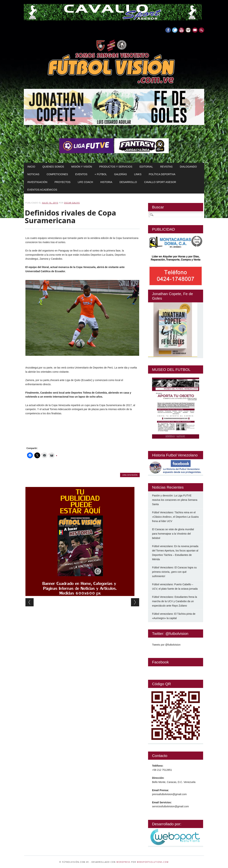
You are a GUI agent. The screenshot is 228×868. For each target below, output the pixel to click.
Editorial (146, 167)
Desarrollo (128, 182)
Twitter (175, 30)
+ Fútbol (101, 174)
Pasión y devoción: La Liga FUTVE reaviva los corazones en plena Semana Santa (175, 500)
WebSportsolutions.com (153, 862)
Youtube (181, 30)
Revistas (166, 167)
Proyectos (62, 182)
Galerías (120, 174)
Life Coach (85, 182)
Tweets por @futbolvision (166, 645)
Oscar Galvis (72, 203)
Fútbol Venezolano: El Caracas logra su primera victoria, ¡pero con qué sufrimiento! (174, 572)
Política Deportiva (162, 174)
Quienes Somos (53, 167)
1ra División (130, 475)
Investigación (37, 182)
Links (138, 174)
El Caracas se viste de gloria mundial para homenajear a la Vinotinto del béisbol (173, 534)
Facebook (168, 30)
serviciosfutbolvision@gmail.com (171, 806)
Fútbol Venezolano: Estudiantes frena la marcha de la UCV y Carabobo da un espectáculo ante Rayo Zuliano (175, 601)
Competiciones (57, 174)
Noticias (33, 174)
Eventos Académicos (42, 190)
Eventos (81, 174)
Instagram (188, 30)
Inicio (31, 167)
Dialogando (188, 167)
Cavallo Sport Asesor (160, 182)
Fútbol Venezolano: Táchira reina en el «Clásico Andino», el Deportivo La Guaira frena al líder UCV (175, 517)
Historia (106, 182)
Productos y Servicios (116, 167)
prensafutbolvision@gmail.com (169, 794)
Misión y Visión (82, 167)
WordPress (123, 862)
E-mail (195, 30)
